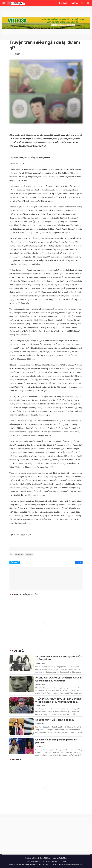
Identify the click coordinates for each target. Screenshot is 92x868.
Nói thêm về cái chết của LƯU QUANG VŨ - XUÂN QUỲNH (59, 658)
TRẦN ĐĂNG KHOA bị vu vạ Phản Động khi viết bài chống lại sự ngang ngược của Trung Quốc (58, 700)
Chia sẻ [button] (16, 562)
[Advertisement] (46, 834)
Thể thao (74, 3)
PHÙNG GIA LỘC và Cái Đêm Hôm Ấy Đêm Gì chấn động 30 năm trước (58, 679)
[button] (83, 3)
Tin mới (16, 760)
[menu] (4, 3)
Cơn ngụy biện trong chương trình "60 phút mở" (56, 741)
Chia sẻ (79, 562)
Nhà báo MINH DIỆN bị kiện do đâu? (55, 720)
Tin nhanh (63, 3)
